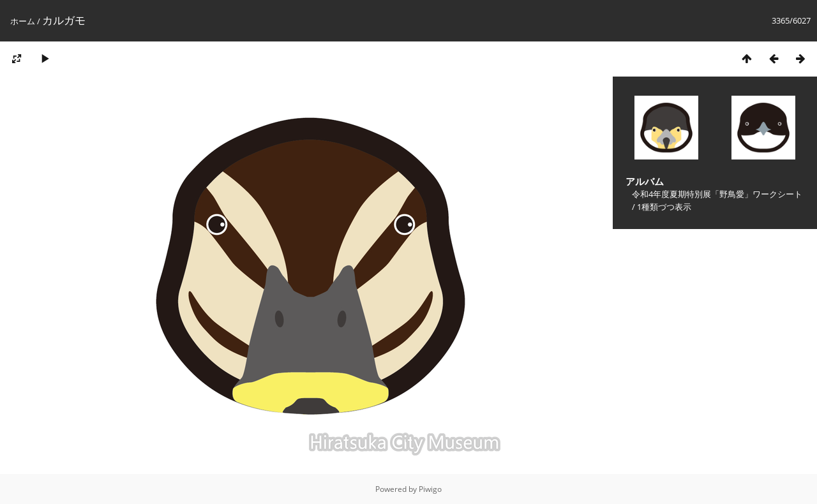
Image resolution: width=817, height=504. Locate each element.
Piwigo (430, 489)
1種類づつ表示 (664, 207)
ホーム (23, 21)
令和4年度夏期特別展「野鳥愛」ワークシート (717, 194)
